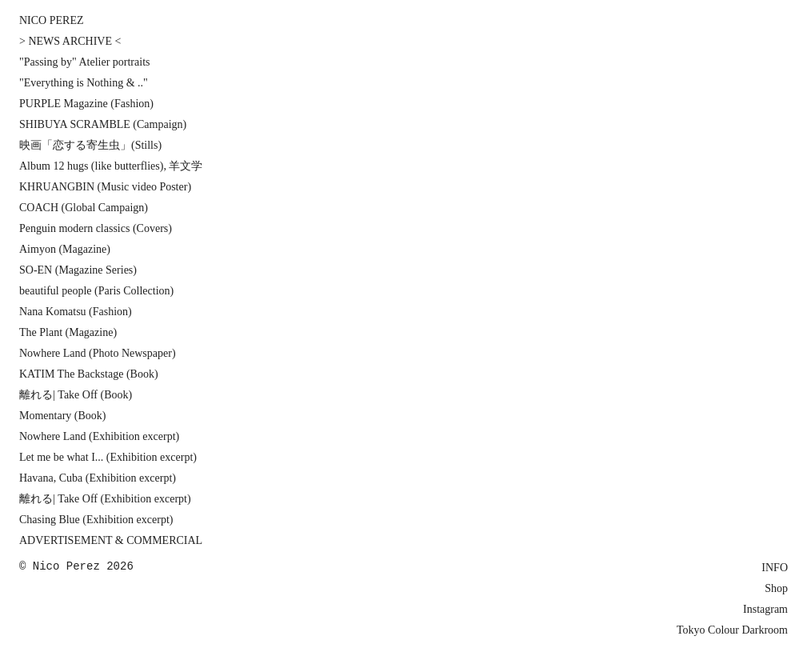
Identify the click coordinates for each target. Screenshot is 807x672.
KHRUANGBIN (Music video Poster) (105, 187)
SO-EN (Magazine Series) (78, 270)
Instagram (765, 609)
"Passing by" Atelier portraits (84, 62)
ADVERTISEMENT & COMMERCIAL (111, 540)
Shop (776, 588)
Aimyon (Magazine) (65, 249)
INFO (775, 568)
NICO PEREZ (52, 20)
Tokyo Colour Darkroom (732, 630)
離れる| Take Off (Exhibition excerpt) (105, 499)
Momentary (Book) (62, 416)
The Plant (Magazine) (68, 332)
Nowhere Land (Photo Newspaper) (98, 353)
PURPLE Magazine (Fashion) (86, 104)
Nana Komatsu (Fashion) (76, 312)
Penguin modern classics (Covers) (96, 228)
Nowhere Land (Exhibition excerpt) (99, 436)
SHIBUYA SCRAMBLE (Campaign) (103, 124)
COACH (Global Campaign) (84, 208)
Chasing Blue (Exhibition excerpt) (96, 520)
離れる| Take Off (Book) (76, 395)
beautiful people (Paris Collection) (96, 291)
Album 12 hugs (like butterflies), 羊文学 (111, 166)
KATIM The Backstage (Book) (89, 374)
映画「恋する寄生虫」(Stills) (90, 145)
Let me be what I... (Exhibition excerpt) (108, 457)
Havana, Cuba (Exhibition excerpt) (98, 478)
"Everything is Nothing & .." (84, 83)
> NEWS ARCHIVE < (70, 41)
